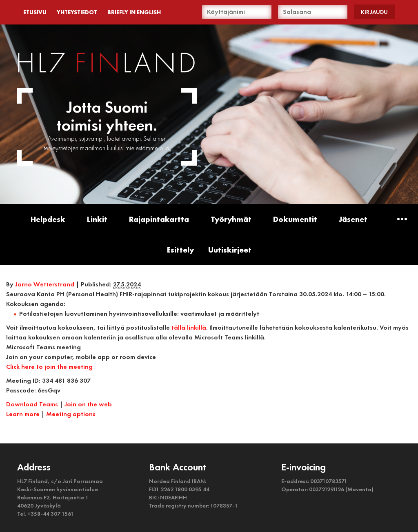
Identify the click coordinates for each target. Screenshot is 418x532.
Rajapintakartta (159, 219)
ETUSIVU (35, 12)
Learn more (23, 414)
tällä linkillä (189, 327)
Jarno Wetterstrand (45, 284)
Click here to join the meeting (49, 367)
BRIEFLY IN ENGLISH (134, 12)
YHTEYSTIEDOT (77, 12)
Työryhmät (231, 219)
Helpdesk (48, 219)
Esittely (180, 250)
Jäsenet (353, 219)
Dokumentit (295, 219)
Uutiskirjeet (230, 250)
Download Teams (32, 404)
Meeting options (71, 414)
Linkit (97, 219)
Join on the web (88, 404)
